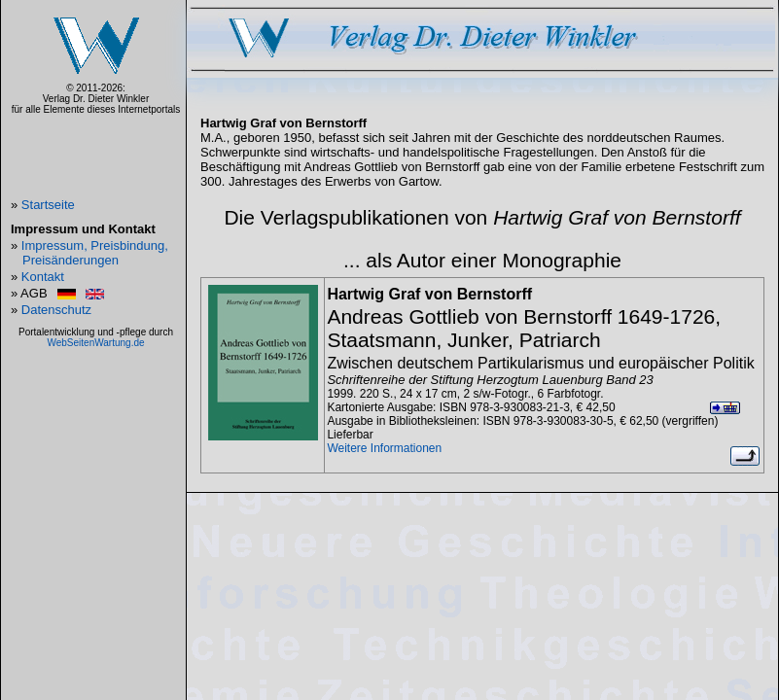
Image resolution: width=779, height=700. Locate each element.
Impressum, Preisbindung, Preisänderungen (95, 253)
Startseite (48, 205)
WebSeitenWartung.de (95, 343)
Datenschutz (56, 310)
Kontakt (43, 277)
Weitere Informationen (384, 448)
